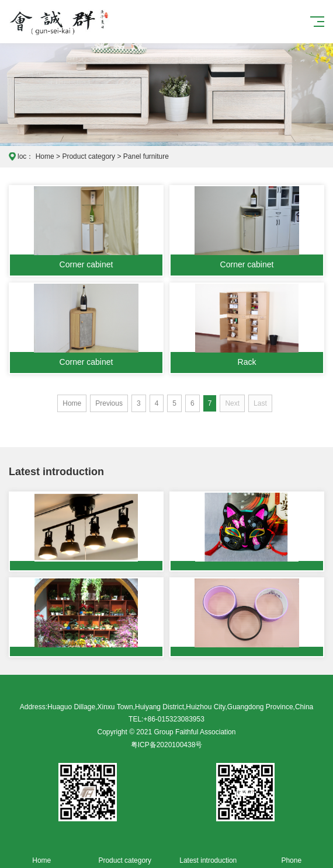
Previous (109, 403)
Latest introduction (208, 854)
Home (45, 156)
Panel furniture (146, 156)
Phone (292, 854)
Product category (89, 156)
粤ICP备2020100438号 (167, 745)
